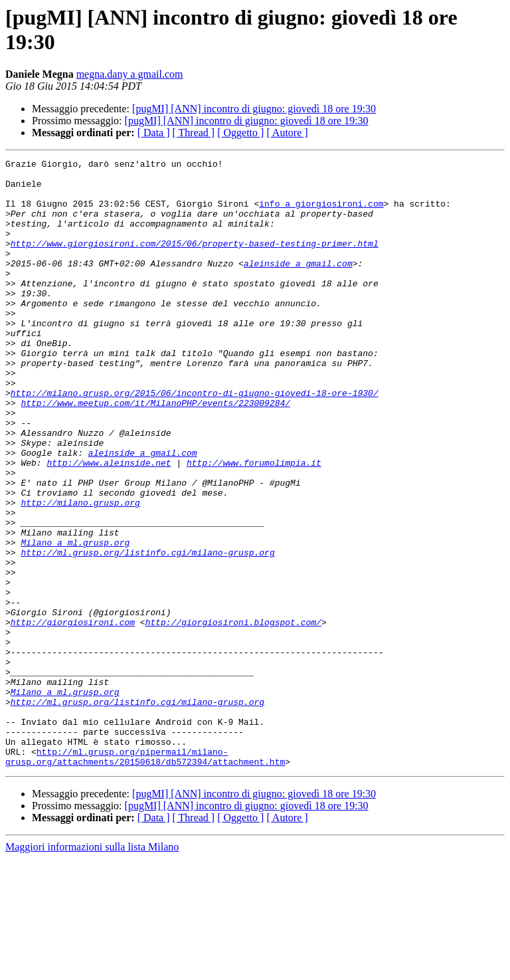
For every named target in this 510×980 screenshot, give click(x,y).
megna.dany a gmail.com (130, 74)
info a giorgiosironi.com (321, 213)
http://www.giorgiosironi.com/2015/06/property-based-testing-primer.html (195, 261)
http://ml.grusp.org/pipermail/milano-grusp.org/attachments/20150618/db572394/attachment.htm (145, 877)
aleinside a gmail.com (298, 285)
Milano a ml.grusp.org (75, 620)
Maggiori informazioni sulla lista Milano (92, 968)
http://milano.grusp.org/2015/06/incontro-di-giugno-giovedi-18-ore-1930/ (195, 441)
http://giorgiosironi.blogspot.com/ (233, 716)
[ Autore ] (287, 133)
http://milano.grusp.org (80, 572)
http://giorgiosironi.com (73, 716)
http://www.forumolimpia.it (254, 524)
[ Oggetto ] (240, 133)
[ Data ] (154, 133)
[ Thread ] (194, 133)
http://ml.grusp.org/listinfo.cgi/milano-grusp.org (147, 632)
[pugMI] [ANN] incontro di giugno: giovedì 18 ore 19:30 (254, 109)
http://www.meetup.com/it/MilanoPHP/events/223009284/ (155, 452)
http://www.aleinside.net (109, 524)
